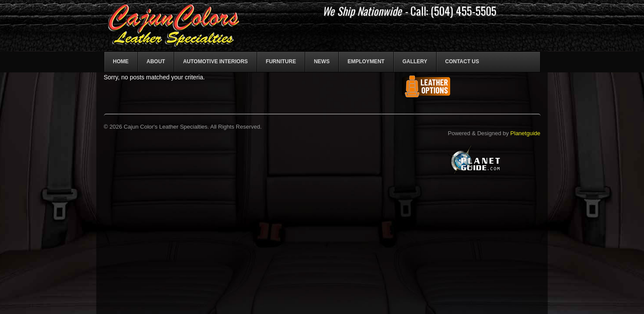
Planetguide (525, 133)
